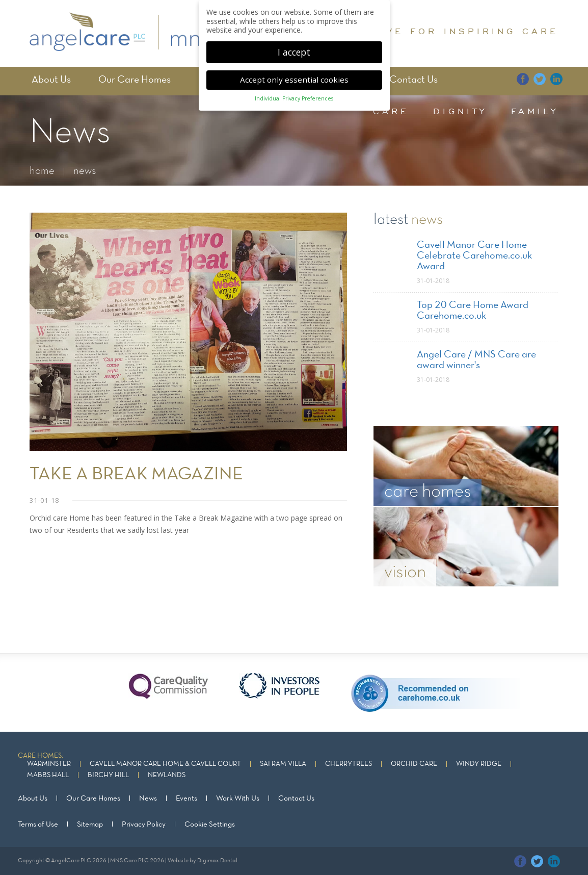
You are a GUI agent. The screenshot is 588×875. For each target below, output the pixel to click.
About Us (51, 80)
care (391, 111)
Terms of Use (38, 824)
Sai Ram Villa (283, 764)
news (85, 171)
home (42, 171)
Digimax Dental (217, 860)
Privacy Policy (144, 824)
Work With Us (238, 799)
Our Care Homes (135, 80)
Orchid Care (414, 764)
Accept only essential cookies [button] (294, 80)
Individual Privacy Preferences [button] (294, 98)
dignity (460, 111)
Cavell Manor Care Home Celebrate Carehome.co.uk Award (474, 256)
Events (186, 799)
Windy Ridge (479, 764)
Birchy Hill (108, 775)
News (148, 799)
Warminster (49, 764)
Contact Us (413, 80)
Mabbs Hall (48, 775)
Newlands (167, 775)
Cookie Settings (210, 824)
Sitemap (90, 824)
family (535, 111)
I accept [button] (294, 52)
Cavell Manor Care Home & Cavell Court (165, 764)
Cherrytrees (349, 764)
